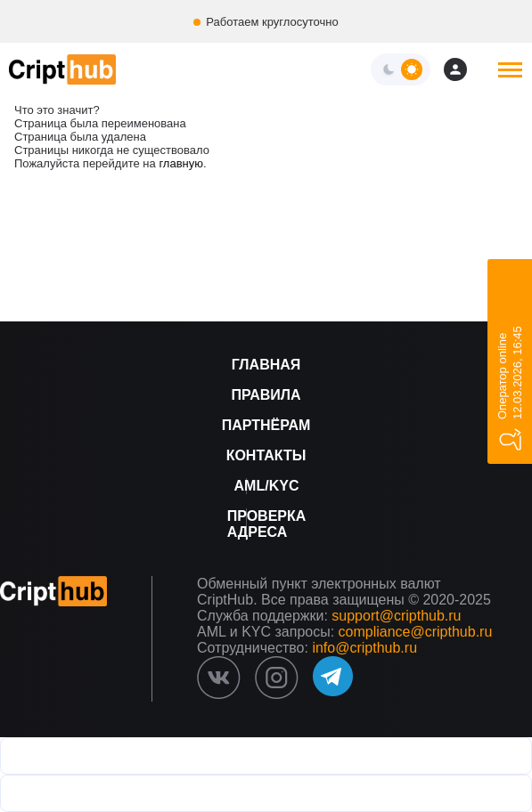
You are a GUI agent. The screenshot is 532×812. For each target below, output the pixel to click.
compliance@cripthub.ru (416, 632)
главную (181, 163)
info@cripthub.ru (364, 648)
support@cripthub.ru (396, 616)
